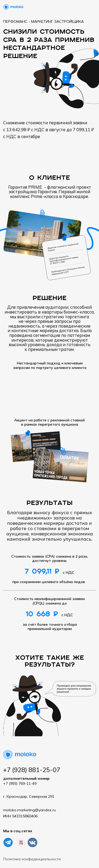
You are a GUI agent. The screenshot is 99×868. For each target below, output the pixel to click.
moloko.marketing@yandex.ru (29, 810)
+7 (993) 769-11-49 (26, 781)
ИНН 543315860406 (20, 816)
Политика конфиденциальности (32, 859)
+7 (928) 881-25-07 (32, 770)
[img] (21, 842)
